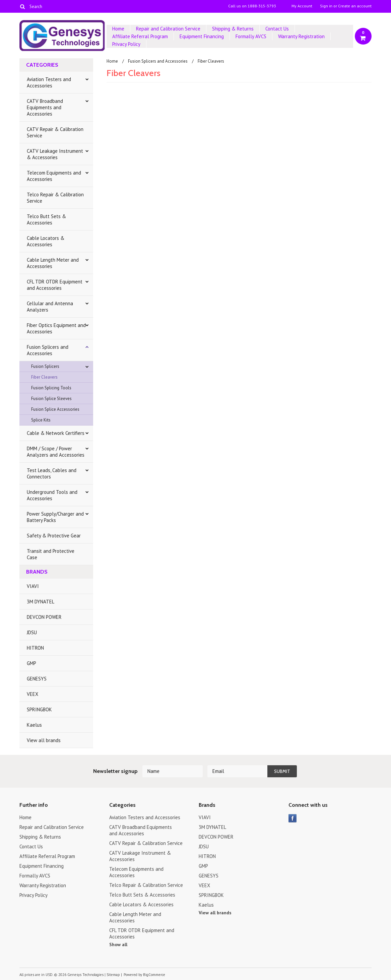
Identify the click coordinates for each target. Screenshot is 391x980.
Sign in (326, 6)
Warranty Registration (301, 36)
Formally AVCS (251, 36)
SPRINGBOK (39, 709)
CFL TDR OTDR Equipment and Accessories (55, 285)
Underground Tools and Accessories (52, 495)
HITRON (35, 648)
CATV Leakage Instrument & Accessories (55, 154)
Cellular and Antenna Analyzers (50, 307)
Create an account (355, 6)
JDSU (32, 632)
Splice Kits (41, 420)
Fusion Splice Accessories (55, 409)
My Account (302, 6)
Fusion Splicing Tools (51, 388)
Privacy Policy (126, 44)
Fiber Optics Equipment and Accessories (56, 328)
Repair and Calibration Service (168, 29)
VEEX (32, 694)
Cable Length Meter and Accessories (53, 263)
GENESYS (37, 679)
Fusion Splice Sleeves (51, 399)
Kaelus (34, 725)
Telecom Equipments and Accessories (54, 176)
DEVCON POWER (44, 617)
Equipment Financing (202, 36)
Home (118, 29)
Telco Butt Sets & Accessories (46, 219)
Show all (118, 944)
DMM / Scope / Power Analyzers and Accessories (56, 452)
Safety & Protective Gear (54, 536)
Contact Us (277, 29)
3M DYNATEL (41, 602)
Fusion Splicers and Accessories (48, 350)
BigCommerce (154, 975)
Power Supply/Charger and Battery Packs (55, 517)
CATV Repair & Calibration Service (55, 132)
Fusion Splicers (45, 366)
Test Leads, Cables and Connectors (52, 473)
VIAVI (33, 586)
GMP (31, 663)
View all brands (44, 740)
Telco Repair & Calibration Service (55, 198)
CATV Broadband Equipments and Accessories (45, 107)
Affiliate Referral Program (140, 36)
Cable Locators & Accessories (46, 241)
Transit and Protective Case (51, 554)
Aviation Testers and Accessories (49, 82)
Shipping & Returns (233, 29)
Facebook (293, 818)
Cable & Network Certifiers (56, 433)
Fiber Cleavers (44, 377)
